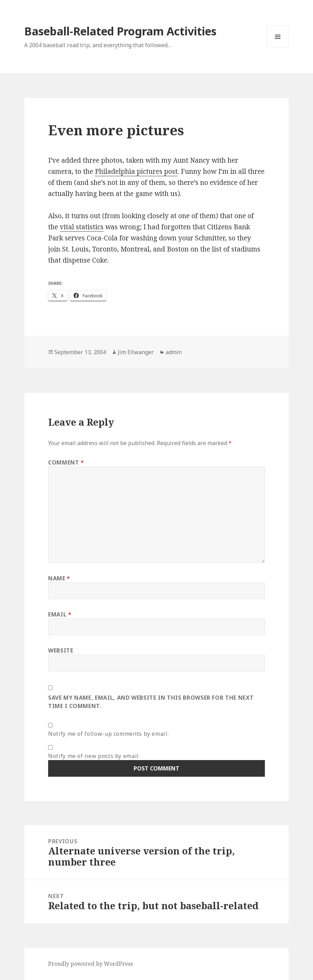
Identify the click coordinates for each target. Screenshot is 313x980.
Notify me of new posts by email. (94, 756)
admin (174, 352)
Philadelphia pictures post (136, 171)
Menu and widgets (278, 48)
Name (59, 578)
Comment (66, 462)
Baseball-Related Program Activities (120, 31)
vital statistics (82, 227)
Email (60, 614)
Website (61, 650)
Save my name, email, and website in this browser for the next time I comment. (151, 702)
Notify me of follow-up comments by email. (108, 734)
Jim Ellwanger (136, 352)
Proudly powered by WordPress (91, 964)
